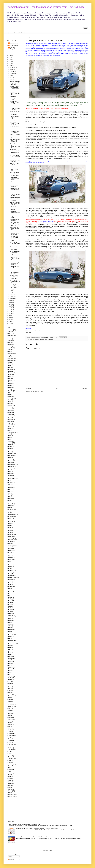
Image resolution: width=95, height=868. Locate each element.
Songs (10, 708)
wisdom (10, 789)
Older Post (85, 389)
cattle (10, 402)
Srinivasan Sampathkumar (14, 48)
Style (10, 723)
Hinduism (11, 520)
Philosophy (11, 640)
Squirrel (10, 714)
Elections (11, 457)
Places (10, 647)
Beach (10, 366)
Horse (10, 524)
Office (10, 626)
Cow (9, 423)
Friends (10, 493)
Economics (11, 454)
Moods (10, 601)
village (10, 780)
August (12, 76)
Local (10, 572)
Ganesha (11, 506)
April (11, 292)
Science (10, 683)
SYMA (10, 730)
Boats (10, 378)
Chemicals (11, 403)
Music (10, 612)
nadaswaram (11, 617)
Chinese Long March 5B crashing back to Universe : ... (15, 272)
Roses (10, 674)
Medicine (10, 586)
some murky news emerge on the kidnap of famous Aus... (14, 238)
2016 (10, 309)
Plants (10, 649)
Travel (10, 760)
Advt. (10, 332)
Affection (10, 333)
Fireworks (11, 482)
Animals (10, 348)
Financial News (12, 479)
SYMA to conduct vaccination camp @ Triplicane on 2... (15, 131)
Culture (10, 430)
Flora (10, 486)
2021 (10, 66)
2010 (10, 321)
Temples (10, 737)
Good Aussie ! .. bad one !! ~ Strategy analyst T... (14, 224)
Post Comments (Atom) (37, 391)
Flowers (10, 488)
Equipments (11, 466)
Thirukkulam (11, 744)
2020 (10, 301)
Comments (11, 859)
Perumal (10, 637)
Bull (9, 389)
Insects (10, 533)
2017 (10, 307)
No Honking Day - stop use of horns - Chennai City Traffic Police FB (31, 837)
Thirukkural (11, 746)
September (13, 74)
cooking (10, 421)
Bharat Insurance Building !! (14, 186)
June (11, 80)
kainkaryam (11, 549)
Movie (10, 608)
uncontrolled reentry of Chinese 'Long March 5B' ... (15, 263)
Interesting (37, 339)
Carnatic (10, 394)
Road (10, 673)
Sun (9, 726)
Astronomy (11, 359)
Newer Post (29, 389)
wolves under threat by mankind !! (14, 127)
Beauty (10, 368)
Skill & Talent (11, 696)
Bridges (10, 384)
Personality (11, 635)
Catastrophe (11, 398)
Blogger (50, 850)
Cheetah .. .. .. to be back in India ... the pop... (15, 93)
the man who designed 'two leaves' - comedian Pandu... (15, 258)
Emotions (11, 461)
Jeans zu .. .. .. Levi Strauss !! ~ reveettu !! (14, 165)
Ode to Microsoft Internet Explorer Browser (14, 178)
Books (10, 382)
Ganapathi (11, 504)
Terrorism (11, 741)
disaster (10, 441)
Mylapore (11, 613)
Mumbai (10, 610)
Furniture (10, 498)
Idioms (10, 527)
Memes (10, 588)
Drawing (10, 450)
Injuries (10, 531)
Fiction (10, 477)
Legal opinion (11, 563)
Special (10, 710)
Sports (10, 712)
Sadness (10, 676)
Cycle (10, 434)
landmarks (11, 558)
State (10, 717)
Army (10, 355)
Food (10, 490)
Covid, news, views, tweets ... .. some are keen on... (14, 233)
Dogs (10, 445)
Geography (11, 509)
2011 (10, 319)
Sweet (10, 728)
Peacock (10, 631)
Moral (10, 604)
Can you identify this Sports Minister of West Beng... (14, 190)
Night (10, 622)
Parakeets (11, 629)
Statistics (10, 719)
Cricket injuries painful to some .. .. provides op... (15, 113)
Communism (11, 414)
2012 (10, 317)
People (41, 339)
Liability (10, 567)
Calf (9, 393)
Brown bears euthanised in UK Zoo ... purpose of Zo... (14, 152)
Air (9, 337)
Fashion (10, 473)
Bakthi (10, 364)
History (10, 522)
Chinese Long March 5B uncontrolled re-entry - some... (15, 248)
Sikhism (10, 694)
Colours (10, 411)
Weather (10, 787)
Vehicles (10, 775)
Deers (10, 438)
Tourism (10, 755)
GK (9, 511)
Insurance (11, 538)
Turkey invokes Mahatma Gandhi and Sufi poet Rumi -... (15, 103)
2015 (10, 311)
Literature (11, 570)
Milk (9, 595)
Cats (9, 400)
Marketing (11, 579)
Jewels (10, 547)
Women (10, 791)
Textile (10, 742)
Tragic (10, 757)
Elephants (11, 459)
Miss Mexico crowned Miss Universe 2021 (15, 169)
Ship (9, 690)
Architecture (11, 353)
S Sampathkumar (14, 43)
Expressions (11, 468)
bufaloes (10, 386)
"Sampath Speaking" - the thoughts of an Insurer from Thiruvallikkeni (46, 7)
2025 (10, 57)
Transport (11, 759)
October (12, 72)
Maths (10, 583)
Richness (45, 339)
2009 (10, 323)
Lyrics (10, 574)
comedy (10, 412)
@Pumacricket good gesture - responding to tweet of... (15, 146)
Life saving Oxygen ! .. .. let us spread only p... (15, 157)
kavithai (10, 552)
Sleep (10, 699)
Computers (11, 416)
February (12, 296)
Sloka (10, 701)
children (10, 407)
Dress (10, 452)
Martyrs (10, 581)
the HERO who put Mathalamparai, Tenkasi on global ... (14, 88)
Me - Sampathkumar (14, 33)
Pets (9, 638)
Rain (9, 664)
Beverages (11, 373)
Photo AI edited (12, 642)
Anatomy (10, 341)
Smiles (10, 703)
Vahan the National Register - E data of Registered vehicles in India (24, 824)
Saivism (10, 678)
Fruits (10, 495)
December (13, 67)
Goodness (11, 516)
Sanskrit (10, 680)
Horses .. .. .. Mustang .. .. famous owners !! (15, 136)
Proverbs (10, 656)
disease (10, 443)
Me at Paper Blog (23, 33)
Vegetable (11, 773)
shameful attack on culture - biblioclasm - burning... (14, 118)
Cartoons (11, 396)
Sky (9, 698)
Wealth (10, 786)
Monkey (10, 599)
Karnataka (11, 551)
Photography (11, 644)
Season (10, 687)
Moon (10, 603)
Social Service (12, 707)
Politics (10, 655)
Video (10, 778)
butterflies (11, 391)
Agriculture (11, 335)
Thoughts (11, 750)
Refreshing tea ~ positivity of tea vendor (14, 98)
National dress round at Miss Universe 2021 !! (15, 229)
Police (10, 653)
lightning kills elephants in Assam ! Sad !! (15, 213)
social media (11, 705)
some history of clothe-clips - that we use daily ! (14, 123)
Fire (9, 481)
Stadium (10, 716)
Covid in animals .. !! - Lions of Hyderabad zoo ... (15, 244)
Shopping (11, 692)
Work (10, 793)
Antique (10, 350)
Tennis (10, 739)
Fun (9, 497)
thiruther (10, 748)
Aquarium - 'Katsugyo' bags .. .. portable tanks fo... (15, 83)
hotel (9, 525)
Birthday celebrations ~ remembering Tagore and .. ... (15, 253)
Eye (9, 470)
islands (10, 543)
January (12, 298)
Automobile (32, 339)
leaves (10, 561)
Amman (10, 339)
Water (10, 784)
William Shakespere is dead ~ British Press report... (15, 141)
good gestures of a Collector (14, 217)
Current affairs (12, 432)
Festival (10, 475)
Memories (11, 592)
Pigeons (10, 646)
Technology (11, 735)
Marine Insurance (12, 577)
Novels (10, 624)
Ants (9, 351)
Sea (9, 685)
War (9, 782)
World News (50, 339)
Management (11, 576)
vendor (10, 777)
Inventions (11, 542)
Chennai (10, 405)
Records (10, 665)
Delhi (10, 439)
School (10, 681)
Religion (10, 667)
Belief (10, 371)
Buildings (11, 387)
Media (10, 585)
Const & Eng (11, 418)
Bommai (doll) (12, 380)
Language (11, 560)
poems (10, 651)
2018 (10, 305)
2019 (10, 303)
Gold (9, 513)
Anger (10, 346)
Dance (10, 436)
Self (9, 689)
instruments (11, 536)
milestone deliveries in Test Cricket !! (15, 161)
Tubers (10, 766)
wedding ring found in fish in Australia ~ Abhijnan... (15, 199)
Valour (10, 771)
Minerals (10, 597)
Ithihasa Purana (12, 545)
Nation (10, 619)
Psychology (11, 658)
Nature (10, 621)
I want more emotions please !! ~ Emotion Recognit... (15, 204)
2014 (10, 313)
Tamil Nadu (11, 733)
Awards (10, 362)
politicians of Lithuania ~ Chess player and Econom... (15, 194)
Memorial (11, 590)
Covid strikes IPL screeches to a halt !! (15, 282)
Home (6, 33)
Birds (10, 377)
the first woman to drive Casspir (14, 182)
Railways (10, 662)
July (11, 78)
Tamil (10, 732)
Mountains (11, 606)
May (11, 290)
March (12, 294)
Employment (11, 463)
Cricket (10, 425)
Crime (10, 427)
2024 (10, 60)
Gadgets (10, 500)
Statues (10, 721)
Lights (10, 569)
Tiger (10, 751)
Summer (10, 725)
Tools (10, 753)
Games (10, 502)
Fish (9, 484)
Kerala (10, 554)
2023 (10, 62)
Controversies (12, 420)
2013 (10, 315)
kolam (10, 556)
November (13, 70)
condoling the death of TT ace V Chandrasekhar (15, 268)
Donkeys (10, 446)
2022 (10, 64)
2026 (10, 55)
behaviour (11, 369)
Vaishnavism (11, 769)
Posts (10, 857)
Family (10, 472)
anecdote (11, 344)
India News (11, 529)
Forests (10, 491)
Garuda (10, 507)
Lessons (10, 565)
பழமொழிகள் (12, 796)
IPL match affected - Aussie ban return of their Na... (14, 277)
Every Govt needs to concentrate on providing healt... (14, 174)
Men (9, 594)
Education (11, 455)
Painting (10, 628)
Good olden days (12, 515)
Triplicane (11, 764)
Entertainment (12, 464)
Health (10, 518)
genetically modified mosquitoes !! (14, 220)
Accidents (11, 330)
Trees (10, 762)
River (10, 671)
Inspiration (11, 534)
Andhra (10, 342)
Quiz (9, 660)
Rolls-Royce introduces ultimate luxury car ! (45, 40)
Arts (9, 357)
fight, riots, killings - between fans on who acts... (14, 208)
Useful (10, 768)
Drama (10, 448)
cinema (10, 409)
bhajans (10, 375)
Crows (10, 429)
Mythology (11, 615)
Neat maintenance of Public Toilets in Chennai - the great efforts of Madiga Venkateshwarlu (37, 828)
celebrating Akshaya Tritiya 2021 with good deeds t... (14, 286)
